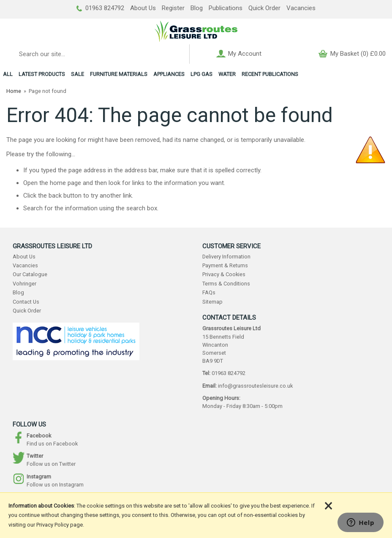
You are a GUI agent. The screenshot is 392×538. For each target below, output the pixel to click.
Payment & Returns (225, 265)
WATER (227, 74)
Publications (226, 8)
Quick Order (264, 8)
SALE (78, 74)
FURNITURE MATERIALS (119, 74)
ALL (8, 74)
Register (173, 8)
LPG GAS (201, 74)
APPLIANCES (169, 74)
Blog (197, 8)
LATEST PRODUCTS (42, 74)
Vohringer (24, 284)
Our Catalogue (30, 274)
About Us (143, 8)
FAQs (209, 292)
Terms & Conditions (226, 284)
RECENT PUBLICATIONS (270, 74)
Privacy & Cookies (224, 274)
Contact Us (26, 302)
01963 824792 (100, 8)
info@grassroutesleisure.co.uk (255, 386)
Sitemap (212, 302)
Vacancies (301, 8)
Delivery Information (226, 257)
